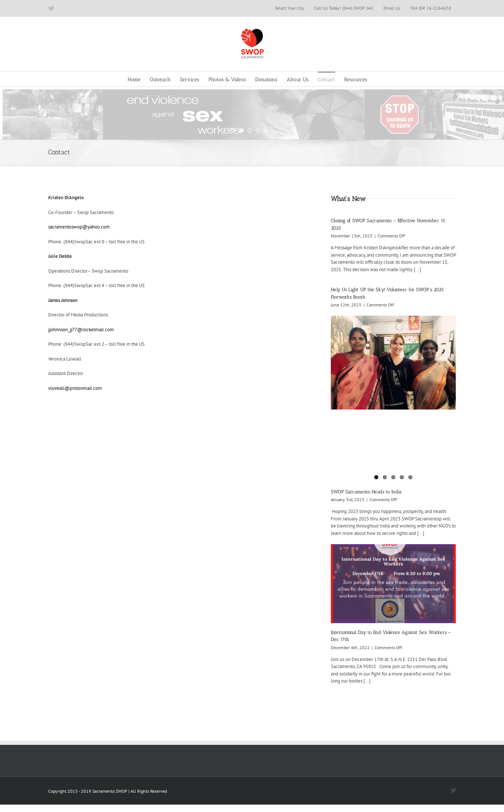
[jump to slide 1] (241, 131)
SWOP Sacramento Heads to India (366, 492)
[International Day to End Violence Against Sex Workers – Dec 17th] (393, 584)
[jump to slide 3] (258, 131)
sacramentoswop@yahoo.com (79, 227)
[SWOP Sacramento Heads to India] (393, 363)
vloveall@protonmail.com (75, 388)
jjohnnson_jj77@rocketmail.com (81, 330)
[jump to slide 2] (250, 131)
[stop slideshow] (265, 131)
